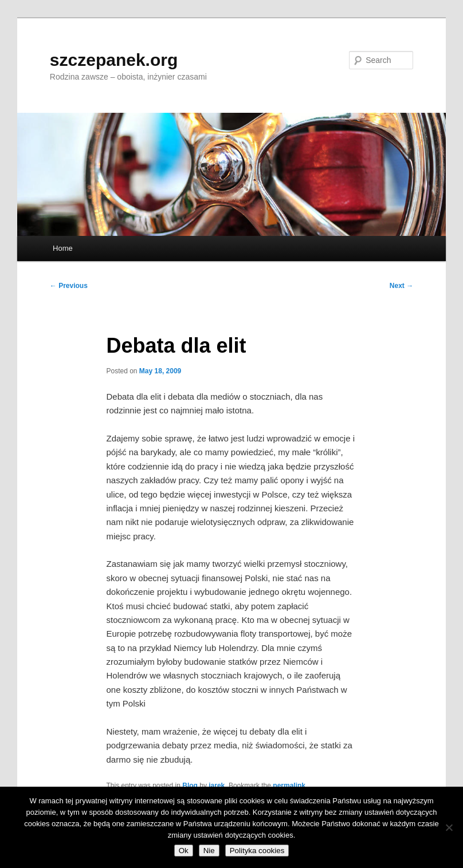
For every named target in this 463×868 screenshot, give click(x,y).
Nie (209, 851)
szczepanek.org (114, 60)
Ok (184, 851)
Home (63, 248)
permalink (289, 786)
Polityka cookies (257, 851)
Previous (69, 286)
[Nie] (449, 827)
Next (401, 286)
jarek (217, 786)
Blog (190, 786)
